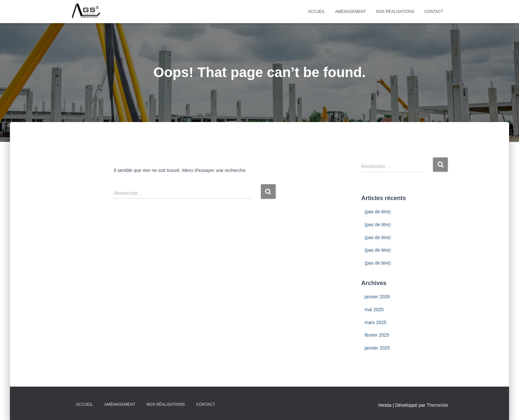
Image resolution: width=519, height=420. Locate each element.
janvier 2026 (377, 297)
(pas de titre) (378, 212)
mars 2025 (376, 322)
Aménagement (351, 12)
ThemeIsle (437, 405)
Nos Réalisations (395, 12)
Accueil (316, 12)
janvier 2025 (377, 348)
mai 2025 (374, 310)
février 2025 (377, 335)
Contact (434, 12)
